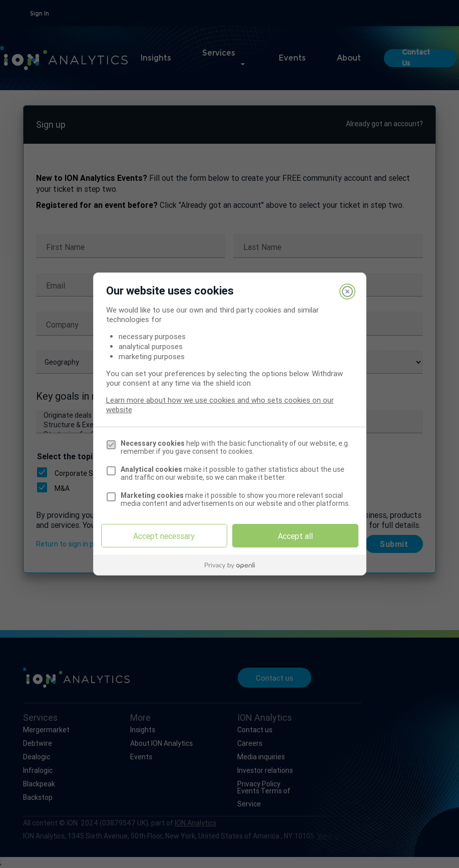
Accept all (295, 536)
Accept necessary (164, 536)
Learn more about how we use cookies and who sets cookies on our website (220, 405)
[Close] (347, 292)
